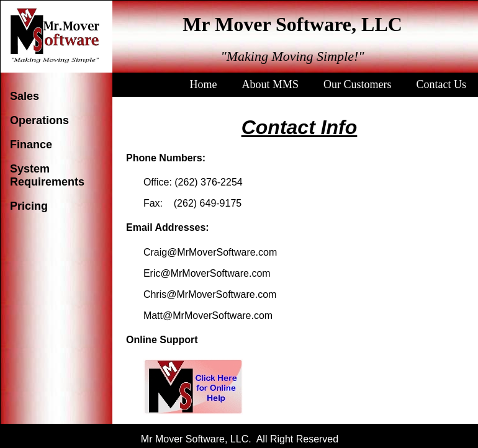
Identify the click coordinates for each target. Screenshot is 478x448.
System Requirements (47, 175)
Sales (25, 96)
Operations (39, 120)
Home (203, 84)
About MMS (270, 84)
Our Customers (358, 84)
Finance (31, 145)
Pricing (29, 206)
